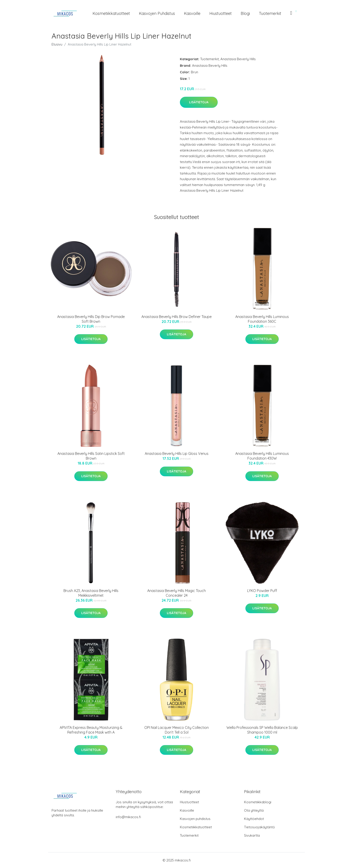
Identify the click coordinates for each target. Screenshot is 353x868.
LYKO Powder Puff (262, 591)
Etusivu (57, 44)
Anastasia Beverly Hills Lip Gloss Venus (177, 454)
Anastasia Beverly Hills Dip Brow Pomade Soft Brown (91, 319)
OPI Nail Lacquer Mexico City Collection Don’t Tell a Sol (176, 730)
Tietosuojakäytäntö (259, 827)
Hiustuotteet (221, 13)
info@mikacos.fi (128, 817)
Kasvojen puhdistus (157, 13)
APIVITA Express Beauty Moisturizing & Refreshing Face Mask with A (91, 730)
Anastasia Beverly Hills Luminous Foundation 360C (262, 319)
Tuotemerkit (270, 13)
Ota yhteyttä (254, 810)
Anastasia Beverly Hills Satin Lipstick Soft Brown (91, 456)
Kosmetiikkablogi (258, 802)
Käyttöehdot (254, 819)
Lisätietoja (199, 102)
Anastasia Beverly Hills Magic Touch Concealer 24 (176, 593)
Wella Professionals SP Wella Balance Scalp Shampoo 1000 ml (262, 730)
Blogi (245, 13)
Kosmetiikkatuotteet (111, 13)
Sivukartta (252, 835)
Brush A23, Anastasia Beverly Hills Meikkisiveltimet (91, 593)
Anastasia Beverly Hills (238, 59)
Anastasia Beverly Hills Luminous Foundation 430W (262, 456)
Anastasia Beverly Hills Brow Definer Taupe (176, 317)
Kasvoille (192, 13)
